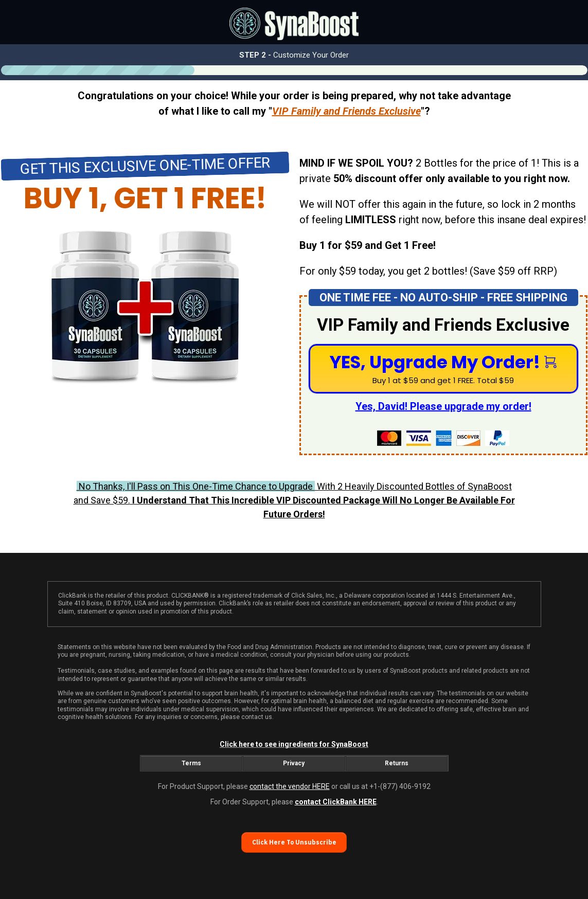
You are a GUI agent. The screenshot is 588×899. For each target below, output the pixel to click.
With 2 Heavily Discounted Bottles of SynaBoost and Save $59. (294, 500)
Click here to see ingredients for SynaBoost (294, 744)
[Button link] (443, 369)
